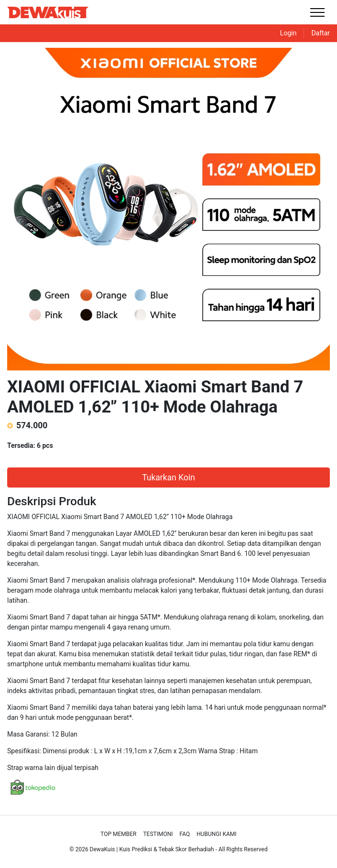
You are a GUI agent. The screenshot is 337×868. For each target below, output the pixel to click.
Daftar (321, 33)
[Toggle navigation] (317, 12)
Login (288, 33)
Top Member (118, 834)
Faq (185, 834)
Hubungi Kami (217, 834)
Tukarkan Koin (168, 477)
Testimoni (158, 834)
